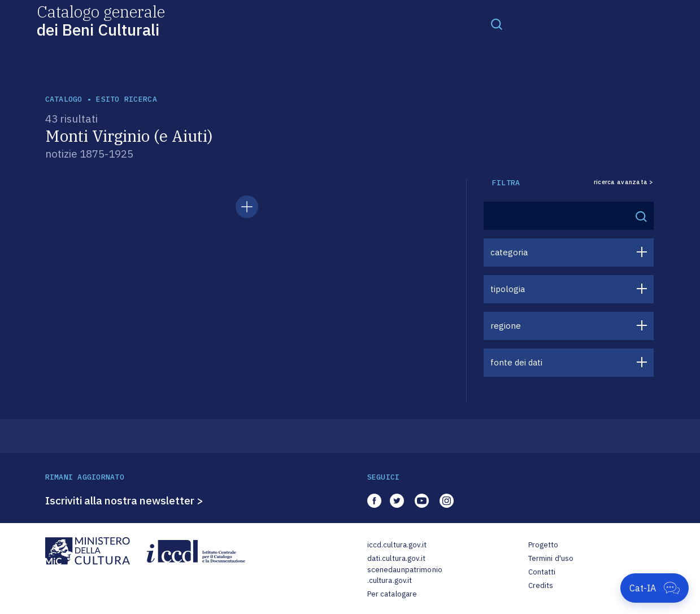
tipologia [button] (508, 289)
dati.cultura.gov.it (396, 558)
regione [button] (506, 326)
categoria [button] (509, 252)
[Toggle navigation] (497, 24)
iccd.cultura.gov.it (397, 545)
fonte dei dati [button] (516, 362)
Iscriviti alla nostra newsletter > (124, 500)
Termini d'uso (551, 558)
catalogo (64, 99)
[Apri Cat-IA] (655, 588)
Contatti (542, 572)
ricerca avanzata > (624, 182)
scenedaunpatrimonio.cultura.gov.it (405, 575)
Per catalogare (392, 594)
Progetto (544, 545)
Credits (541, 585)
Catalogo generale (101, 20)
